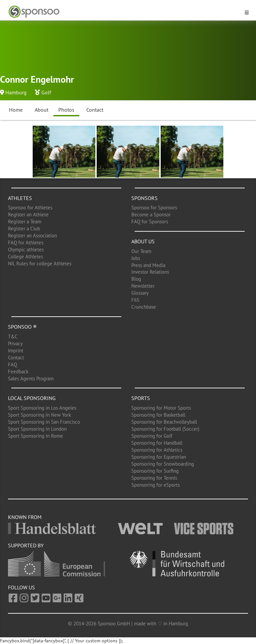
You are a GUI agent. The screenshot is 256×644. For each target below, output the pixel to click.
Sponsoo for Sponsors (154, 207)
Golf (46, 92)
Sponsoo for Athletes (30, 207)
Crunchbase (144, 307)
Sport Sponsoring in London (37, 429)
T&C (13, 336)
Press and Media (148, 265)
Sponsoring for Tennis (154, 478)
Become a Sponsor (151, 214)
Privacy (15, 343)
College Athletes (25, 256)
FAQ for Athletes (26, 242)
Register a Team (25, 221)
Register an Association (32, 235)
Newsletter (143, 286)
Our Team (141, 251)
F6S (135, 300)
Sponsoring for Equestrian (159, 457)
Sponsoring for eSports (155, 485)
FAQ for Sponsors (150, 221)
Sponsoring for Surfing (155, 471)
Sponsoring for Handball (157, 443)
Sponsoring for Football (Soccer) (165, 429)
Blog (136, 279)
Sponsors (144, 198)
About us (143, 241)
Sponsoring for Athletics (157, 450)
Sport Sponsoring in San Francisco (44, 422)
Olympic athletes (26, 249)
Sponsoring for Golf (152, 436)
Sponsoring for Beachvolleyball (164, 422)
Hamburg (16, 92)
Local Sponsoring (32, 398)
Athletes (20, 198)
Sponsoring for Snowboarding (163, 464)
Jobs (136, 258)
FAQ (12, 364)
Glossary (140, 293)
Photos (66, 110)
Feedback (18, 371)
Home (16, 110)
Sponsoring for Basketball (158, 415)
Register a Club (24, 228)
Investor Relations (150, 272)
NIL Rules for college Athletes (40, 263)
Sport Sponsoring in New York (39, 415)
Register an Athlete (28, 214)
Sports (141, 398)
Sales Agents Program (31, 378)
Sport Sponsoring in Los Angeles (42, 408)
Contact (95, 110)
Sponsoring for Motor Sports (161, 408)
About (41, 110)
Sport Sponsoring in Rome (35, 436)
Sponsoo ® (22, 327)
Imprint (16, 350)
